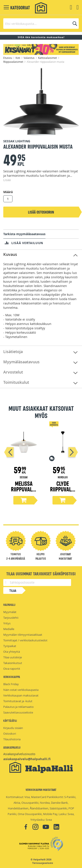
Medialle (9, 629)
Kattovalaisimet (48, 58)
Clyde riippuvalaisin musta (63, 489)
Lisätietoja (13, 352)
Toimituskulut (16, 382)
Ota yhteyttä (12, 652)
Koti (18, 58)
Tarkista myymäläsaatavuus (24, 234)
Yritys (7, 623)
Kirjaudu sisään (13, 728)
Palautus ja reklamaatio (18, 707)
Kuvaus (10, 254)
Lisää (7, 180)
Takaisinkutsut (13, 663)
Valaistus (29, 58)
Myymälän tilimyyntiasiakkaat (23, 635)
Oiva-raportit (12, 669)
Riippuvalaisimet (14, 62)
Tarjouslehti (11, 618)
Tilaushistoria (12, 739)
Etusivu (8, 58)
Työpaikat (10, 646)
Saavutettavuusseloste (18, 712)
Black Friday (11, 684)
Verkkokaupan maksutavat (21, 695)
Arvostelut (13, 372)
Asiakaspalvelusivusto (19, 754)
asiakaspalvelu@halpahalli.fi (27, 759)
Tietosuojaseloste (43, 863)
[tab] (41, 255)
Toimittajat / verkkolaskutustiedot (25, 640)
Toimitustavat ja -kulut (18, 701)
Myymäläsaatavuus (21, 362)
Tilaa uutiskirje (13, 657)
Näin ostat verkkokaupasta (21, 690)
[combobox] (41, 24)
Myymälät (10, 612)
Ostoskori (10, 734)
